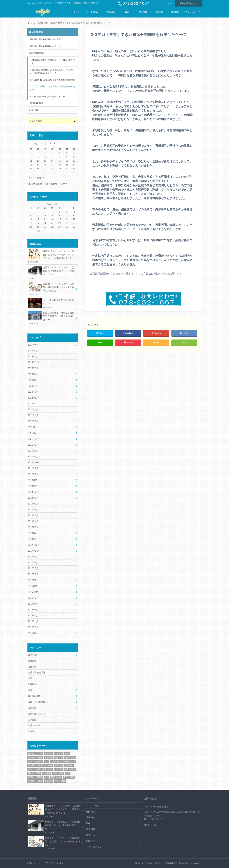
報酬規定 (175, 12)
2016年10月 (34, 592)
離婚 (127, 12)
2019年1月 (33, 474)
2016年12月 (34, 586)
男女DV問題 (34, 696)
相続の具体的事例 (57, 23)
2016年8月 (33, 604)
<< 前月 (31, 178)
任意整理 (59, 754)
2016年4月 (33, 621)
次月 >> (40, 178)
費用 (66, 777)
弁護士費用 (34, 110)
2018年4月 (33, 521)
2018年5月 (33, 515)
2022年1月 (33, 421)
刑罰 (30, 761)
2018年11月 (34, 486)
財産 (59, 777)
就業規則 (59, 765)
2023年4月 (33, 374)
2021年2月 (33, 445)
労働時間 (55, 761)
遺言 (57, 781)
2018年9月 (33, 492)
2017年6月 (33, 562)
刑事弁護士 (70, 758)
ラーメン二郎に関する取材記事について (51, 303)
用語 (55, 773)
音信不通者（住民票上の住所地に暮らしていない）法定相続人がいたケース (51, 71)
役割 (50, 769)
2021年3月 (33, 439)
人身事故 (48, 754)
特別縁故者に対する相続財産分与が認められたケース (52, 61)
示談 (68, 773)
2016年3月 (33, 627)
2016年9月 (33, 598)
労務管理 (32, 667)
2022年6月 (33, 409)
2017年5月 (33, 568)
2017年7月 (33, 557)
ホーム (32, 23)
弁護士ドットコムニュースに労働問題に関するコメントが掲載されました (51, 273)
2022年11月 (34, 404)
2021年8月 (33, 427)
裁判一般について (37, 714)
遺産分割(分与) (35, 655)
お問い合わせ (188, 3)
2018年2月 (33, 533)
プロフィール (80, 12)
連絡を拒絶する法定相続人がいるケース (48, 96)
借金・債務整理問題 (38, 702)
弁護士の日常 (34, 725)
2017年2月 (33, 574)
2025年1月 (33, 351)
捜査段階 (59, 769)
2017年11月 (34, 551)
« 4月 (38, 231)
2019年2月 (33, 468)
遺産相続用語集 (36, 103)
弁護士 (31, 769)
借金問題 (143, 12)
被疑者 (39, 777)
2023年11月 (34, 362)
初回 (46, 761)
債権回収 (32, 661)
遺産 (40, 781)
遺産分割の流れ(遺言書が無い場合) (45, 39)
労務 (73, 761)
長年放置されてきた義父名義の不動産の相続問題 (52, 80)
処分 (40, 758)
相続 (30, 690)
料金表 (31, 773)
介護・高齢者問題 (37, 672)
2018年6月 (33, 509)
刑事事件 (32, 684)
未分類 (31, 731)
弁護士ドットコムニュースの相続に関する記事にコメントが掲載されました (51, 289)
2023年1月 (33, 392)
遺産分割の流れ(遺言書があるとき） (46, 46)
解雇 (53, 777)
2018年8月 (33, 498)
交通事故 (32, 754)
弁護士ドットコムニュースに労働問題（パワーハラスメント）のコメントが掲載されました (51, 256)
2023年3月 (33, 380)
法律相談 (32, 708)
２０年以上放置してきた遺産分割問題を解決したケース (52, 88)
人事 (40, 754)
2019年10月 (34, 462)
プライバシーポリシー (163, 3)
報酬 (50, 765)
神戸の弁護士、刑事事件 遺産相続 (166, 863)
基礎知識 (42, 765)
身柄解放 (32, 781)
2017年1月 (33, 580)
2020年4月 (33, 457)
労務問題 (32, 765)
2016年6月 (33, 610)
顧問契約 (95, 12)
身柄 (72, 777)
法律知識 (32, 719)
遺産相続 (111, 12)
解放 (46, 777)
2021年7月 (33, 433)
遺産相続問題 (43, 23)
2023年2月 (33, 386)
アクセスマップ (193, 12)
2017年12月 (34, 545)
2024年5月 (33, 356)
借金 (67, 754)
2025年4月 (33, 345)
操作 (73, 769)
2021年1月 (33, 451)
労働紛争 (65, 761)
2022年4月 (33, 415)
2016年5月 (33, 615)
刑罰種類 (38, 761)
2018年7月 (33, 504)
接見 (67, 769)
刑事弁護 (159, 12)
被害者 (31, 777)
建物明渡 (69, 765)
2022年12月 (34, 398)
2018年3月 (33, 527)
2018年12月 (34, 480)
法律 (38, 773)
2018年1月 (33, 539)
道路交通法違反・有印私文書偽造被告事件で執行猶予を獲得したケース (51, 318)
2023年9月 (33, 368)
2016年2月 (33, 633)
